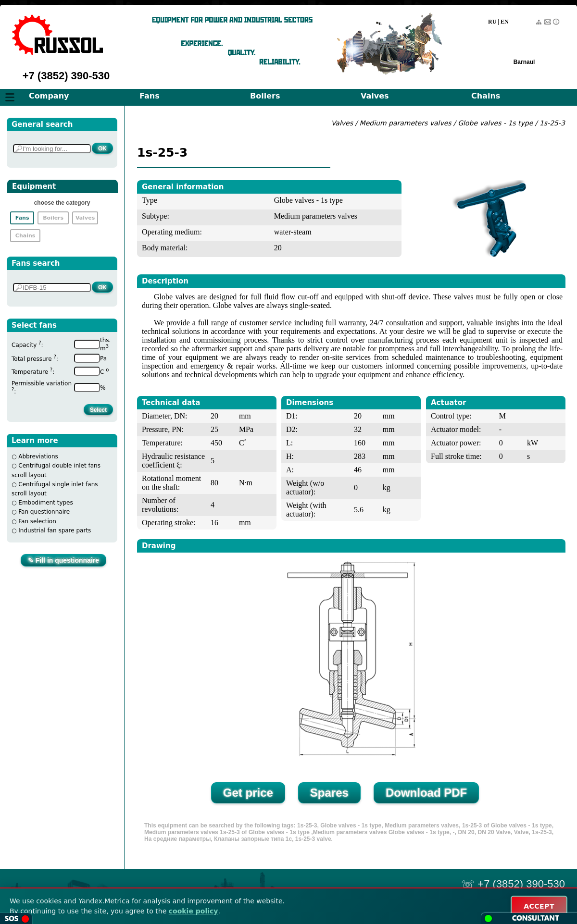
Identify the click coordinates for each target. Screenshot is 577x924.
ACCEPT (539, 906)
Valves (375, 96)
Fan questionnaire (44, 512)
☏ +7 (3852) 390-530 (513, 884)
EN (505, 22)
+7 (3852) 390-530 (66, 76)
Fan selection (37, 521)
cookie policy (194, 911)
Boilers (265, 96)
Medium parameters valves (407, 123)
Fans (150, 96)
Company (49, 96)
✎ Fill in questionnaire (63, 560)
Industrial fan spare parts (55, 530)
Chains (486, 96)
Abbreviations (38, 456)
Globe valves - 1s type (495, 123)
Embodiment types (45, 503)
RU (492, 22)
